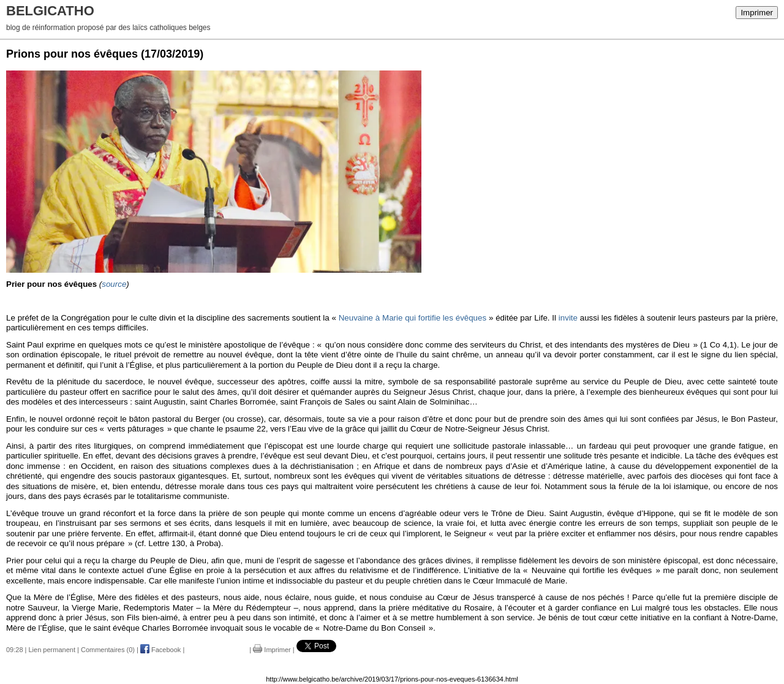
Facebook (160, 650)
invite (568, 318)
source (114, 284)
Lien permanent (52, 650)
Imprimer (757, 13)
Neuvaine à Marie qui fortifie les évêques (413, 318)
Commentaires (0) (108, 650)
